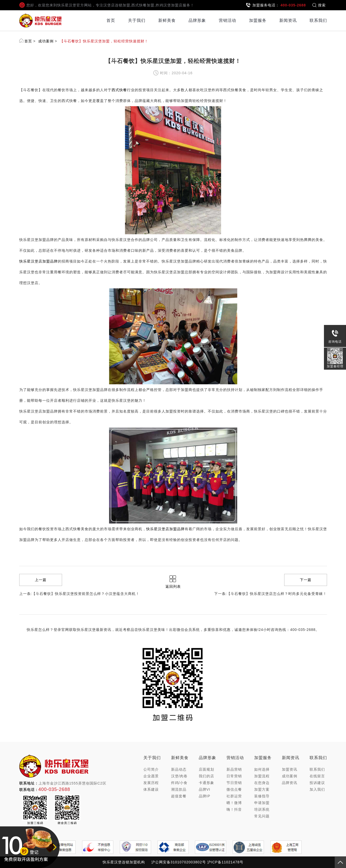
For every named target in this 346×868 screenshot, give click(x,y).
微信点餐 (234, 789)
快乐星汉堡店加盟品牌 (38, 261)
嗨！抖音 (234, 809)
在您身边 (262, 783)
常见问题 (262, 816)
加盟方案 (262, 789)
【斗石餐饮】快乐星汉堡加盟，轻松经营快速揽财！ (104, 41)
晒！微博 (234, 803)
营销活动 (228, 20)
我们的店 (206, 776)
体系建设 (151, 789)
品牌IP (205, 796)
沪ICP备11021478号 (225, 862)
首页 (111, 20)
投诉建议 (317, 783)
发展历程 (151, 783)
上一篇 (41, 580)
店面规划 (206, 769)
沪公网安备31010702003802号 (179, 862)
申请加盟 (262, 803)
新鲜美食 (167, 20)
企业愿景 (151, 776)
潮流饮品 (179, 789)
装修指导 (262, 796)
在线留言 (317, 776)
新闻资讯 (288, 20)
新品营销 (234, 769)
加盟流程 (262, 776)
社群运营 (234, 796)
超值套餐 (179, 796)
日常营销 (234, 776)
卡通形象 (206, 783)
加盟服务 (258, 20)
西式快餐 (119, 90)
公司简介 (151, 769)
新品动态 (179, 769)
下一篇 (306, 580)
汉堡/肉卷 (179, 776)
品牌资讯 (290, 783)
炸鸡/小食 (179, 783)
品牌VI (205, 789)
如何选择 (262, 769)
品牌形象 (197, 20)
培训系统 (262, 809)
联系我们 (318, 20)
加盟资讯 (290, 769)
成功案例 (46, 41)
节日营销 (234, 783)
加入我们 (317, 789)
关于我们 (137, 20)
